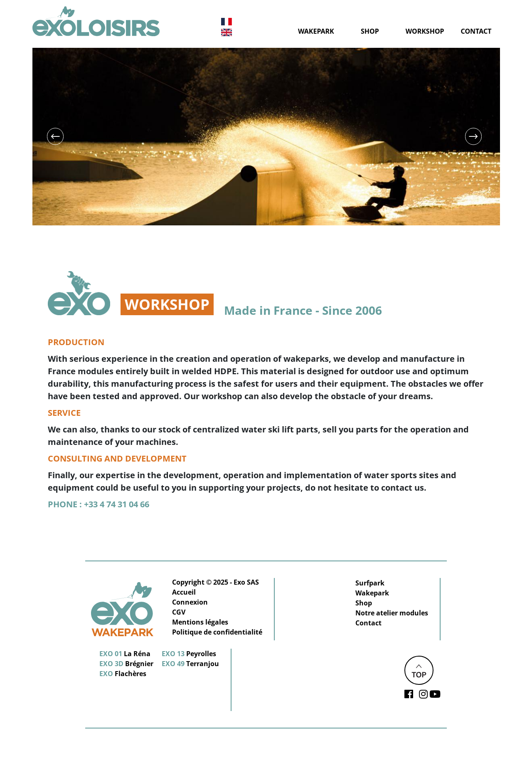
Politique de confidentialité (217, 632)
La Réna (125, 654)
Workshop (425, 31)
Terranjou (190, 664)
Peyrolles (189, 654)
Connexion (190, 602)
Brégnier (126, 664)
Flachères (123, 674)
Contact (476, 31)
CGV (179, 612)
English (227, 32)
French (227, 22)
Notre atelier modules (392, 613)
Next (473, 137)
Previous (55, 137)
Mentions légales (200, 622)
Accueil (184, 592)
